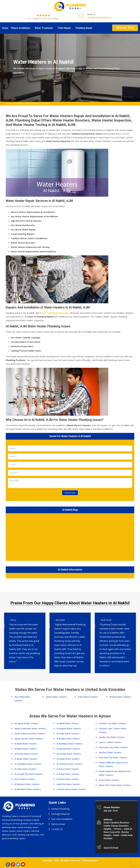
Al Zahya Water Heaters (68, 774)
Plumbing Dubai (90, 860)
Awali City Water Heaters (68, 784)
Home (5, 28)
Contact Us (57, 829)
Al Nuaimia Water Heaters (69, 728)
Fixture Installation (21, 28)
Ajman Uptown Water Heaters (29, 739)
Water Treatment (44, 28)
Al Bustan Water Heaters (26, 754)
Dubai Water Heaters (88, 697)
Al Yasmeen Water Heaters (70, 764)
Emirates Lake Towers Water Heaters (113, 730)
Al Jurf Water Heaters (25, 779)
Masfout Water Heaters (110, 752)
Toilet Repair (64, 28)
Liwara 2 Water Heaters (110, 742)
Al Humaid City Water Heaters (29, 774)
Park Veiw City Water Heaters (113, 757)
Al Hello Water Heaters (25, 769)
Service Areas (58, 824)
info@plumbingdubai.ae (99, 17)
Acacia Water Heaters (109, 780)
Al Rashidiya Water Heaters (70, 744)
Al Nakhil (19, 104)
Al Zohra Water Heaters (68, 779)
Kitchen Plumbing (60, 809)
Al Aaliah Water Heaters (26, 744)
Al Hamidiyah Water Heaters (28, 764)
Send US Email (111, 848)
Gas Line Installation (62, 819)
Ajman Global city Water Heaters (30, 733)
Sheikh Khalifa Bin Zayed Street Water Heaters (113, 764)
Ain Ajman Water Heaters (26, 723)
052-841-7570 (125, 28)
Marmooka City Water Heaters (113, 747)
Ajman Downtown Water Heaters (30, 728)
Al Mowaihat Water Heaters (28, 789)
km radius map (70, 537)
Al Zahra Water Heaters (68, 769)
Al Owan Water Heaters (68, 733)
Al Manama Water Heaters (27, 784)
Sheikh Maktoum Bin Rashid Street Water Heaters (115, 773)
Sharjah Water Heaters (120, 697)
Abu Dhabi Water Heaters (22, 699)
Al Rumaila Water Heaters (69, 754)
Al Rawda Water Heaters (68, 749)
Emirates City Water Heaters (113, 723)
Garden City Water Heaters (112, 737)
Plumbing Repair (84, 28)
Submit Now (70, 493)
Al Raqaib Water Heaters (68, 739)
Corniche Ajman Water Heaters (71, 789)
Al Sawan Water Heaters (68, 759)
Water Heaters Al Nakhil (38, 104)
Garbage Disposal (61, 814)
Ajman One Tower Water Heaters (115, 785)
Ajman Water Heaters (56, 697)
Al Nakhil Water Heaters (68, 723)
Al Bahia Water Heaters (26, 749)
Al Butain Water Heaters (26, 759)
